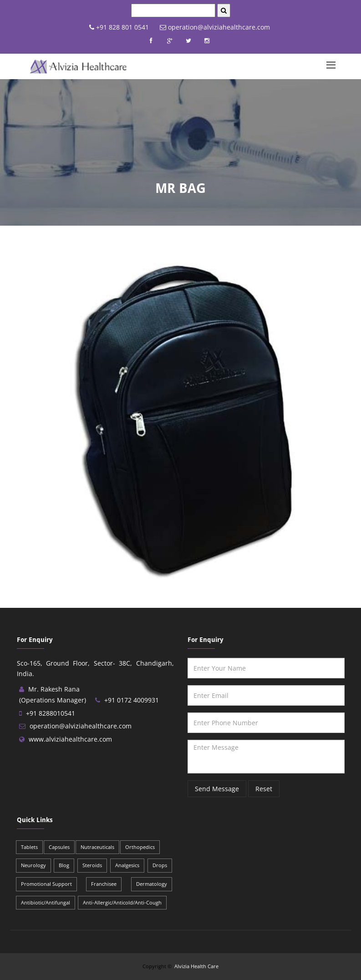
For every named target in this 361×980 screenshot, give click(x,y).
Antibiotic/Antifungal (46, 902)
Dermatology (152, 884)
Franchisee (104, 884)
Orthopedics (140, 847)
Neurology (33, 865)
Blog (64, 865)
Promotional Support (46, 884)
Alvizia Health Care (196, 966)
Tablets (29, 847)
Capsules (59, 847)
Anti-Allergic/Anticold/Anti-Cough (122, 902)
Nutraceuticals (97, 847)
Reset (264, 789)
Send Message (217, 789)
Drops (160, 865)
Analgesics (127, 865)
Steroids (92, 865)
